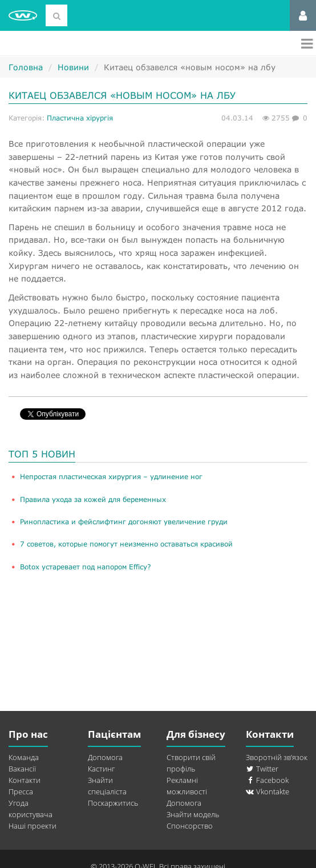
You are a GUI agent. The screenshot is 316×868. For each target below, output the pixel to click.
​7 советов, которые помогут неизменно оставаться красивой (126, 544)
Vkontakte (268, 791)
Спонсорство (190, 826)
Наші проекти (33, 826)
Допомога (105, 757)
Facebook (267, 780)
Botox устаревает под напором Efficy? (86, 567)
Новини (73, 67)
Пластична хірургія (80, 118)
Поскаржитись (113, 803)
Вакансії (22, 769)
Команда (24, 757)
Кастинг (101, 769)
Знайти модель (193, 814)
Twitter (262, 769)
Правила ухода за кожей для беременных (93, 499)
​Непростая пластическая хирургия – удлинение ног (111, 477)
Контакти (25, 780)
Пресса (21, 791)
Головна (26, 67)
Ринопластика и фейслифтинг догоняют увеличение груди (124, 522)
